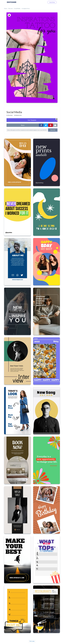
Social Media (17, 8)
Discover (11, 8)
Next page (32, 641)
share (23, 125)
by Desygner (10, 115)
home (6, 8)
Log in (43, 2)
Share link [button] (53, 130)
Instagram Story (26, 8)
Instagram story (18, 115)
